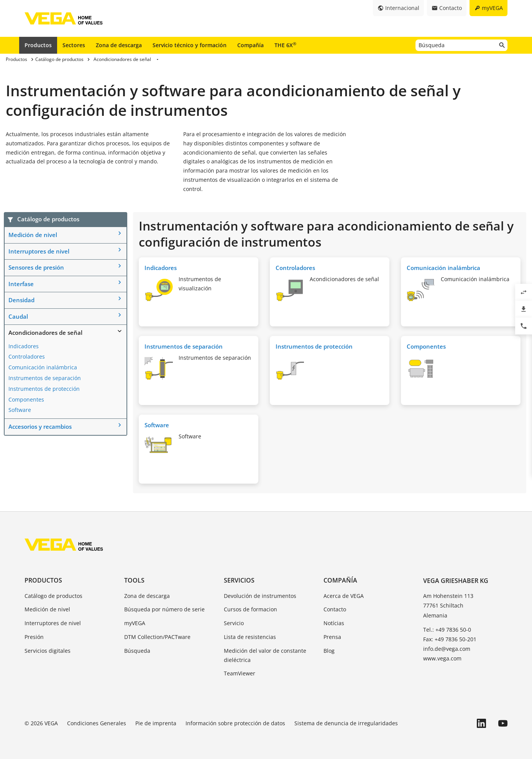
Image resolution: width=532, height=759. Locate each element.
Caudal (18, 316)
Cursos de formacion (250, 609)
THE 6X (285, 45)
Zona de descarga (119, 45)
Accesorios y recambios (40, 426)
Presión (34, 637)
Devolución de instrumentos (260, 596)
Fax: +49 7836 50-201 (450, 639)
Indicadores (24, 346)
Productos (38, 45)
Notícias (334, 623)
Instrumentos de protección (44, 389)
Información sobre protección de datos (235, 723)
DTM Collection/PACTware (157, 637)
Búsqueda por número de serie (164, 609)
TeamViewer (240, 673)
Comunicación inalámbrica (43, 367)
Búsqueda (137, 651)
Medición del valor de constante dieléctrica (265, 655)
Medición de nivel (33, 235)
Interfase (21, 284)
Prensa (332, 637)
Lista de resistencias (250, 637)
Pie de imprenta (156, 723)
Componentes (26, 399)
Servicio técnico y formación (190, 45)
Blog (329, 651)
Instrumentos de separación (45, 378)
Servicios (239, 580)
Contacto (335, 609)
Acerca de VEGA (344, 596)
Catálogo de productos (53, 596)
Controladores (27, 356)
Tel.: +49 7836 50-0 (447, 630)
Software (20, 410)
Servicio (234, 623)
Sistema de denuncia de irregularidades (346, 723)
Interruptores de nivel (39, 251)
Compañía (250, 45)
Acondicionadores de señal (45, 333)
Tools (134, 580)
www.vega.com (442, 658)
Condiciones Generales (97, 723)
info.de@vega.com (447, 649)
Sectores (74, 45)
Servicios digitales (48, 651)
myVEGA (135, 623)
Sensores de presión (36, 267)
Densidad (21, 300)
